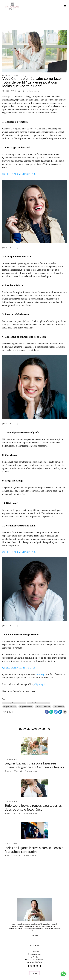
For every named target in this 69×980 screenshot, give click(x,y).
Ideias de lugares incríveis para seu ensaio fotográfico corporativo (34, 850)
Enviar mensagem (36, 954)
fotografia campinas (26, 707)
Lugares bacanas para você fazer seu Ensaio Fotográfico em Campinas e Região (34, 765)
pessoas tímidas (59, 707)
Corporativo (27, 76)
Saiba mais (35, 936)
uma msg (40, 674)
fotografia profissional (43, 707)
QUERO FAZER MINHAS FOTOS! (19, 174)
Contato (34, 973)
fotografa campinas (10, 707)
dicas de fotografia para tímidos (38, 703)
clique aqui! (40, 684)
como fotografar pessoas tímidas (14, 703)
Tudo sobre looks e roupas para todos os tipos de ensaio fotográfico (33, 807)
